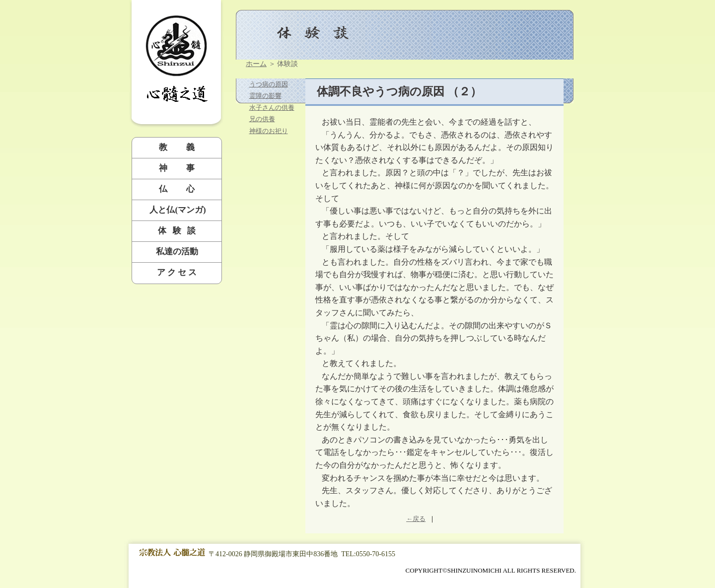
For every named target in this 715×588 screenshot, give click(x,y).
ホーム (256, 64)
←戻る (416, 519)
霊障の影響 (265, 96)
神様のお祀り (269, 131)
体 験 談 (177, 231)
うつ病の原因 (269, 84)
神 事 (177, 168)
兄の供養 (262, 119)
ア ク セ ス (177, 272)
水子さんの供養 (272, 108)
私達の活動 (177, 252)
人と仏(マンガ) (177, 210)
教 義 (177, 147)
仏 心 (177, 189)
